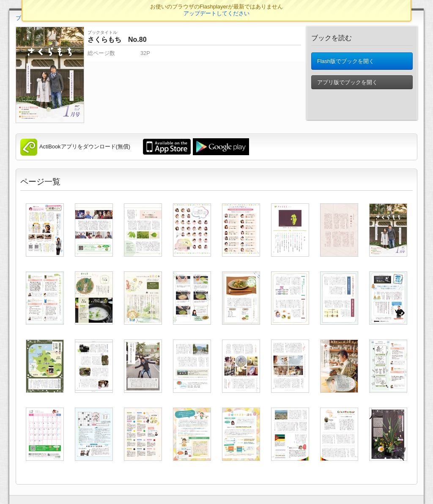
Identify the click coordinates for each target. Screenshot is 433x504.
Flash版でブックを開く (345, 62)
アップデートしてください (216, 13)
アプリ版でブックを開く (347, 84)
